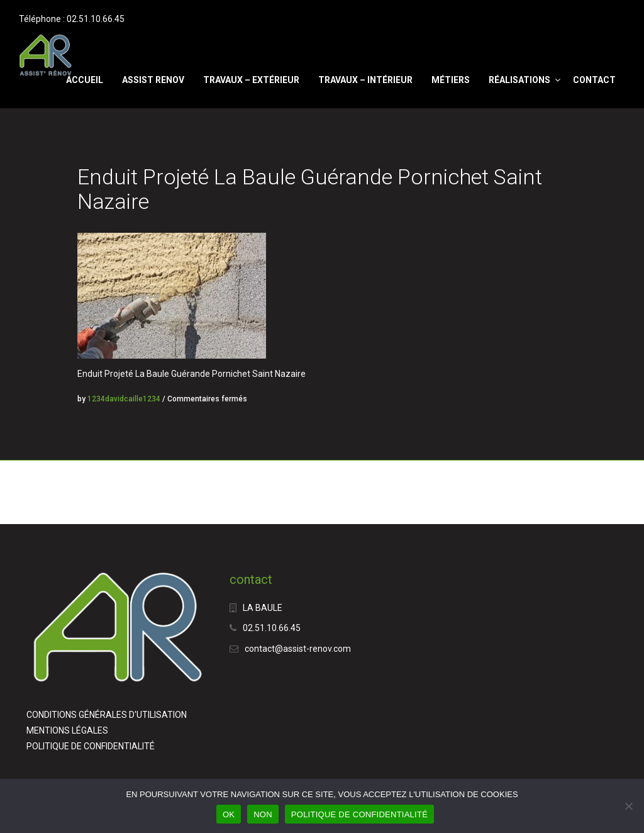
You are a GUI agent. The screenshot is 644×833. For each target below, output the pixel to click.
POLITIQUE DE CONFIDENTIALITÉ (91, 746)
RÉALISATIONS (519, 80)
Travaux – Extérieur (251, 80)
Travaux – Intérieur (365, 80)
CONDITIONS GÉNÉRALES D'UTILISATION (107, 715)
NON (263, 814)
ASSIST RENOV (153, 80)
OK (229, 814)
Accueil (85, 80)
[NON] (628, 806)
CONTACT (594, 80)
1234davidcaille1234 (124, 399)
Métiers (451, 80)
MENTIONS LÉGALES (67, 730)
